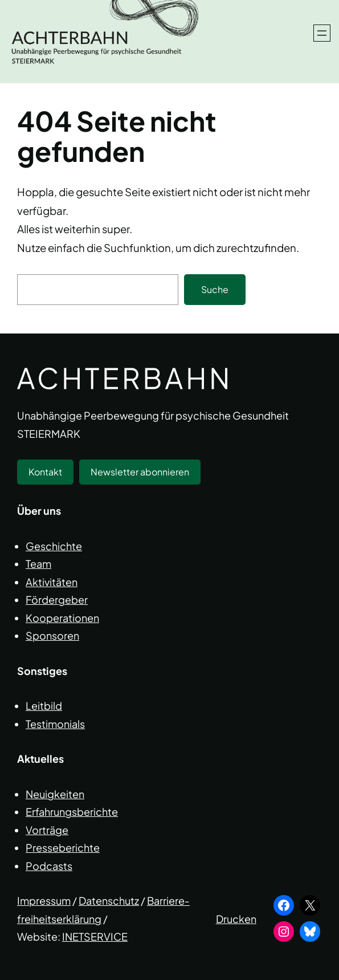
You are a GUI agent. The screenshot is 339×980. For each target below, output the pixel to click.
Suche (215, 289)
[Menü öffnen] (322, 33)
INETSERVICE (95, 936)
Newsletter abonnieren (140, 472)
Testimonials (55, 724)
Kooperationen (62, 618)
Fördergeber (57, 599)
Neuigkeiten (55, 794)
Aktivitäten (52, 582)
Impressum (44, 900)
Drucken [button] (236, 919)
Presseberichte (63, 847)
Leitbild (44, 705)
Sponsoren (52, 635)
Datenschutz (109, 900)
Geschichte (54, 546)
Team (38, 564)
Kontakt (45, 472)
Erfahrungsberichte (72, 812)
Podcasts (49, 866)
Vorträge (47, 830)
